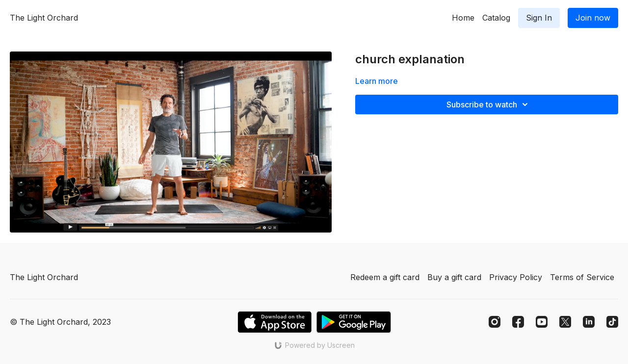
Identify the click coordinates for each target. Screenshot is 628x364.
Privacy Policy (516, 277)
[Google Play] (354, 322)
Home (463, 18)
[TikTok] (612, 322)
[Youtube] (542, 322)
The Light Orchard (44, 18)
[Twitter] (565, 322)
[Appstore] (275, 322)
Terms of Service (582, 277)
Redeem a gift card (385, 277)
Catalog (496, 18)
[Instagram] (495, 322)
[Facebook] (518, 322)
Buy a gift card (454, 277)
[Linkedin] (589, 322)
